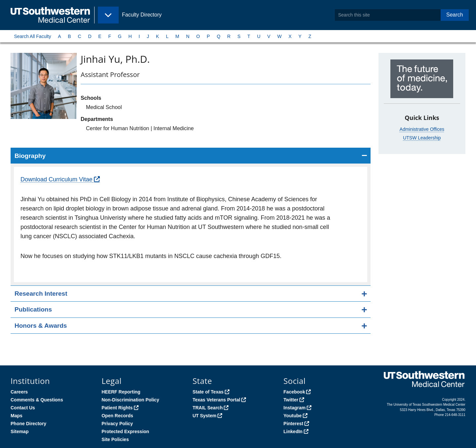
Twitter (291, 400)
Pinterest (294, 424)
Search (455, 15)
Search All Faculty (32, 36)
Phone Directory (28, 424)
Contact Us (23, 408)
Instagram (295, 408)
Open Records (117, 416)
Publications (33, 309)
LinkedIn (293, 431)
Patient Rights (117, 408)
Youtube (293, 416)
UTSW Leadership (422, 138)
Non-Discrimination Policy (130, 400)
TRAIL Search (208, 408)
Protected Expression (125, 431)
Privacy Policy (117, 424)
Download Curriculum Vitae (57, 179)
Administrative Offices (422, 129)
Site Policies (115, 439)
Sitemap (20, 431)
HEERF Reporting (121, 392)
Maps (17, 416)
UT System (204, 416)
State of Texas (208, 392)
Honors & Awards (41, 326)
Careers (19, 392)
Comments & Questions (37, 400)
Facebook (294, 392)
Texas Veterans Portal (216, 400)
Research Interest (41, 294)
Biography (30, 156)
